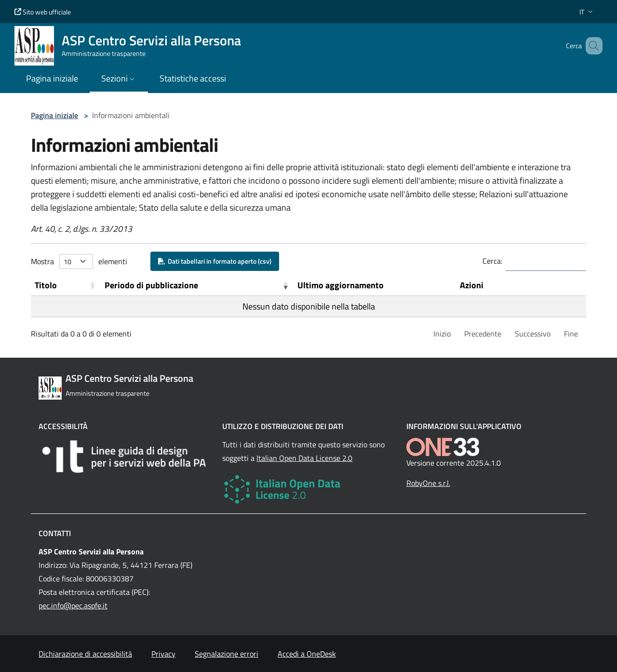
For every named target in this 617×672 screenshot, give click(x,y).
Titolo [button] (46, 285)
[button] (587, 12)
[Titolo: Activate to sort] (66, 285)
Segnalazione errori (227, 654)
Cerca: (492, 261)
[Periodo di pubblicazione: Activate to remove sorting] (197, 285)
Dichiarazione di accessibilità (85, 654)
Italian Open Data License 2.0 (304, 458)
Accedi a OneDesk (307, 654)
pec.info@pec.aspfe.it (73, 605)
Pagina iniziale (54, 115)
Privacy (163, 654)
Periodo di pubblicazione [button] (151, 285)
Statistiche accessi (193, 78)
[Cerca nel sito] (591, 46)
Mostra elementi (79, 262)
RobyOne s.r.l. (428, 483)
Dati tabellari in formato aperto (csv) (215, 261)
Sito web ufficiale (43, 12)
